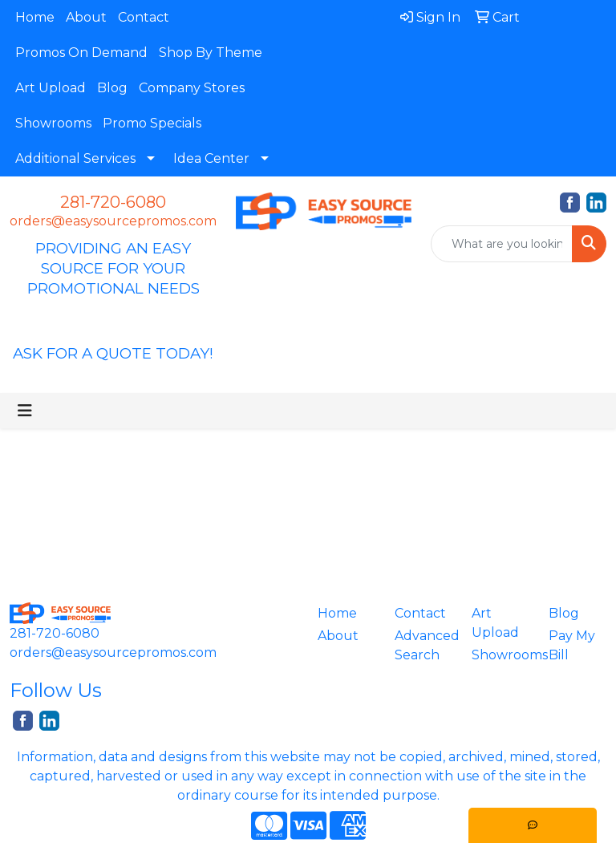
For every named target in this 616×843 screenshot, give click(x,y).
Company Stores (192, 88)
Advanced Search (423, 645)
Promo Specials (152, 123)
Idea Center (211, 158)
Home (35, 17)
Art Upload (51, 88)
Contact (144, 17)
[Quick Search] (502, 244)
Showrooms (53, 123)
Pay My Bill (572, 645)
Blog (112, 88)
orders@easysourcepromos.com (113, 221)
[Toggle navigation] (25, 411)
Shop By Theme (211, 53)
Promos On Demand (81, 53)
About (86, 17)
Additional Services (75, 158)
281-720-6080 (113, 202)
